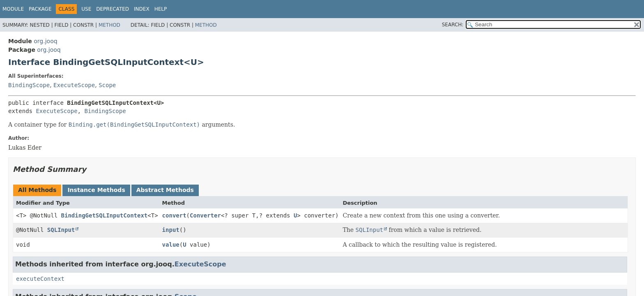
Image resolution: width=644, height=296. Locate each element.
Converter (205, 215)
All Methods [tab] (37, 190)
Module (13, 9)
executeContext (40, 279)
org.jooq (45, 41)
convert (174, 215)
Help (161, 9)
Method (109, 25)
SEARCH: (453, 25)
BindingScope (29, 85)
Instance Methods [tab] (96, 190)
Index (142, 9)
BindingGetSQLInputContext (105, 215)
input (171, 230)
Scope (107, 85)
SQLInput (61, 230)
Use (86, 9)
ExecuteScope (74, 85)
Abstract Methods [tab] (165, 190)
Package (40, 9)
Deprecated (113, 9)
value (171, 245)
